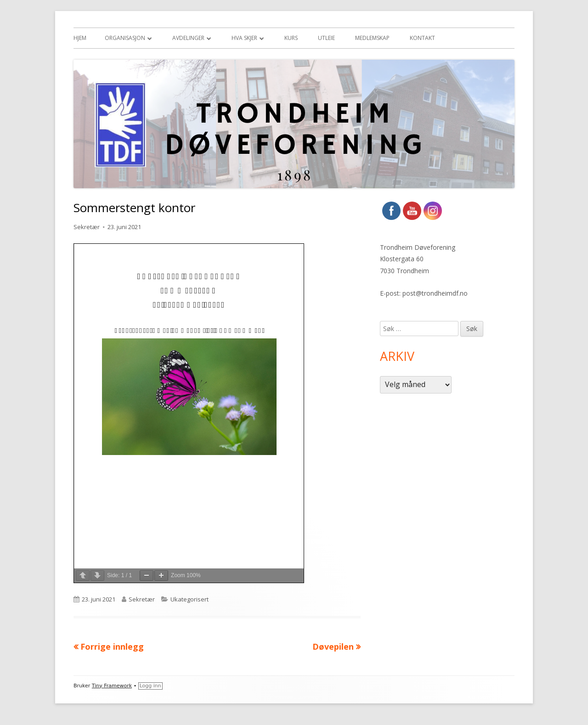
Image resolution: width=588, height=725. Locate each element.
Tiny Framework (112, 686)
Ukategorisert (189, 599)
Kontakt (422, 38)
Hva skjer (244, 38)
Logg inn (150, 686)
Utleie (326, 38)
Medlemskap (372, 38)
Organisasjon (125, 38)
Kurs (291, 38)
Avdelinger (188, 38)
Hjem (80, 38)
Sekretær (87, 227)
